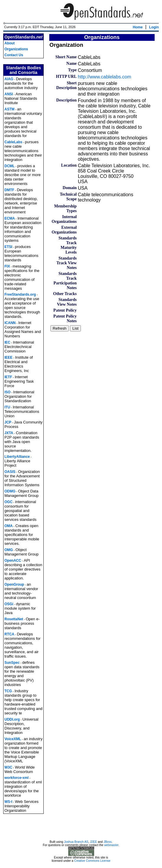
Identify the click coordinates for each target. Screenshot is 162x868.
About (10, 43)
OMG (9, 550)
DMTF (9, 190)
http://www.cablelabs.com (105, 77)
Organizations (16, 49)
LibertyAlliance (17, 457)
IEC (7, 342)
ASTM (9, 109)
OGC (8, 502)
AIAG (9, 79)
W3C (8, 767)
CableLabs (13, 142)
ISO (8, 392)
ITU (7, 407)
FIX (7, 266)
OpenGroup (14, 584)
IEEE (8, 357)
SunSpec (12, 663)
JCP (8, 422)
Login (154, 27)
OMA (9, 526)
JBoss (108, 843)
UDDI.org (12, 719)
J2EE (94, 843)
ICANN (10, 323)
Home (138, 27)
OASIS (10, 472)
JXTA (9, 433)
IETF (8, 377)
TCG (8, 691)
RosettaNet (14, 619)
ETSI (8, 247)
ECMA (10, 218)
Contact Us (14, 55)
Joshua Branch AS (76, 843)
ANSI (9, 94)
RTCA (9, 634)
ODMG (10, 491)
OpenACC (13, 561)
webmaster (111, 846)
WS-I (8, 802)
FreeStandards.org (20, 294)
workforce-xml (17, 778)
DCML (10, 166)
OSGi (9, 604)
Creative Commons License (92, 862)
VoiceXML (13, 739)
